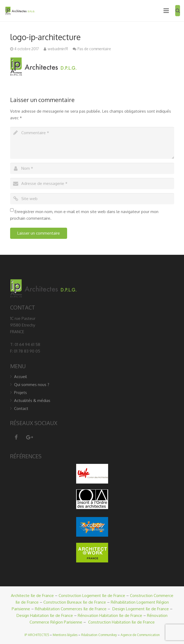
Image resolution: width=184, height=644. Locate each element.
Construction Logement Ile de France (92, 596)
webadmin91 (58, 49)
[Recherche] (178, 11)
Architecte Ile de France (32, 596)
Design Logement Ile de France (141, 609)
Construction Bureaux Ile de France (75, 602)
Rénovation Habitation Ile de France (110, 615)
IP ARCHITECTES (37, 635)
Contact (21, 408)
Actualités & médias (32, 401)
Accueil (21, 377)
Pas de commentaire (94, 49)
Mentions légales (65, 635)
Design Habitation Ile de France (45, 615)
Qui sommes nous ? (32, 385)
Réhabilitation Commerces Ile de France (71, 609)
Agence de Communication (140, 635)
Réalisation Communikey (99, 635)
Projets (21, 393)
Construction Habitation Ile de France (121, 622)
